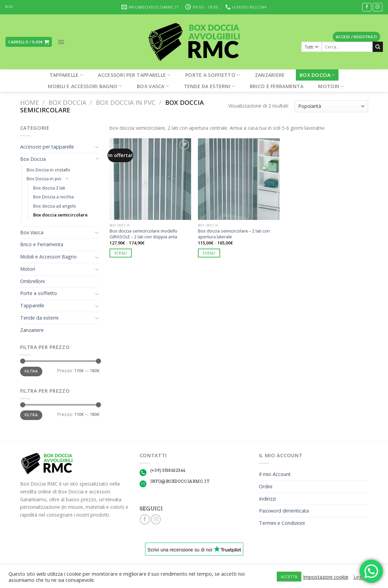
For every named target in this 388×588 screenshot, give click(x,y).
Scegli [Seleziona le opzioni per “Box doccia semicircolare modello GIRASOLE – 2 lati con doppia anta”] (121, 253)
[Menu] (61, 42)
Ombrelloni (32, 281)
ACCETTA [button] (289, 577)
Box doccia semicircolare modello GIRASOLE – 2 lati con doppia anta (143, 234)
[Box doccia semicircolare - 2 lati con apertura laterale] (239, 179)
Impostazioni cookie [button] (326, 577)
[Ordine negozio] (331, 106)
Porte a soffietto (213, 75)
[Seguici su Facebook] (367, 7)
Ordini (266, 486)
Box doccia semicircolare (60, 215)
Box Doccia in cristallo (48, 170)
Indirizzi (267, 499)
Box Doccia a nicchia (53, 197)
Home (30, 102)
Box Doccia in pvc (126, 102)
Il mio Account (275, 474)
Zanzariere (270, 75)
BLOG (9, 7)
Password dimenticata (284, 511)
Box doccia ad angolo (55, 206)
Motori (331, 86)
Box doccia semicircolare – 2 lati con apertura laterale (234, 234)
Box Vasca (153, 86)
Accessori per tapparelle (134, 75)
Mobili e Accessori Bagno (85, 86)
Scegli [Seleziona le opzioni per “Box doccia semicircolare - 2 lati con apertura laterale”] (209, 253)
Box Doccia (317, 75)
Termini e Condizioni (282, 523)
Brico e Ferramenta (277, 86)
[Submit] (378, 47)
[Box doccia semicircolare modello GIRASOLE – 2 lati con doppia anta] (150, 179)
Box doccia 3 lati (49, 188)
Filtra (31, 371)
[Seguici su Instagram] (378, 7)
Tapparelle (66, 75)
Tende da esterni (210, 86)
